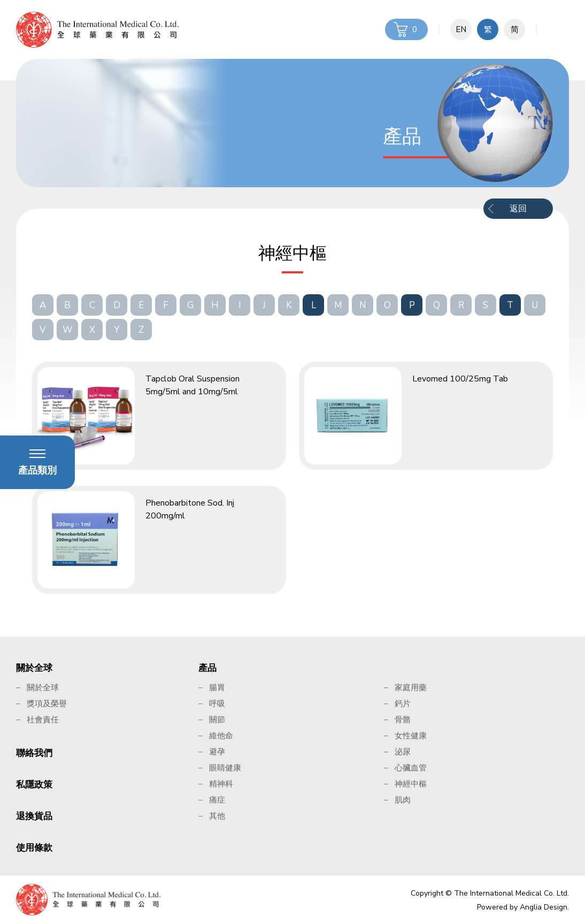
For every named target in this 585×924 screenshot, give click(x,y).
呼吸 (217, 704)
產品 (207, 668)
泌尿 (403, 752)
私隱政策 (34, 785)
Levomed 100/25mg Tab (460, 379)
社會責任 (43, 720)
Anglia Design (544, 907)
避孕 (217, 752)
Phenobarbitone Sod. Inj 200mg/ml (190, 509)
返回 (518, 209)
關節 (217, 720)
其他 (217, 816)
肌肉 (403, 800)
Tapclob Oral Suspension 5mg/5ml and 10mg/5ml (193, 385)
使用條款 (34, 848)
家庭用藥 (411, 688)
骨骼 (403, 720)
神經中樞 (411, 784)
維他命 (221, 736)
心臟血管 (411, 768)
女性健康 (411, 736)
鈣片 (403, 704)
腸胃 (217, 688)
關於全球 (34, 668)
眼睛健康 (225, 768)
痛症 (217, 800)
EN (461, 29)
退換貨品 (34, 816)
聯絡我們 (34, 753)
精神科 (221, 784)
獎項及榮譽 (47, 704)
